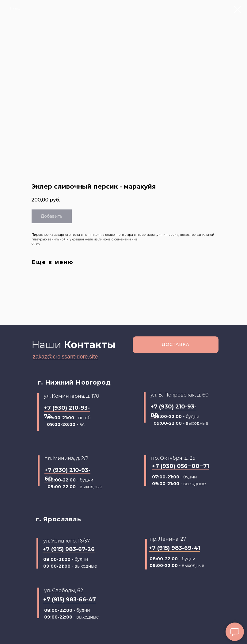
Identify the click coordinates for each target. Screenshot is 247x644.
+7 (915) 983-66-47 (70, 600)
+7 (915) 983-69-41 (174, 548)
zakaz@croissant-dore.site (65, 357)
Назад (15, 8)
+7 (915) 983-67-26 (69, 549)
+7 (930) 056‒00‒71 (180, 466)
